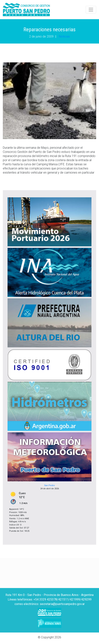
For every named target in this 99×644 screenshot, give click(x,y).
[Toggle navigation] (91, 10)
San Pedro (49, 485)
